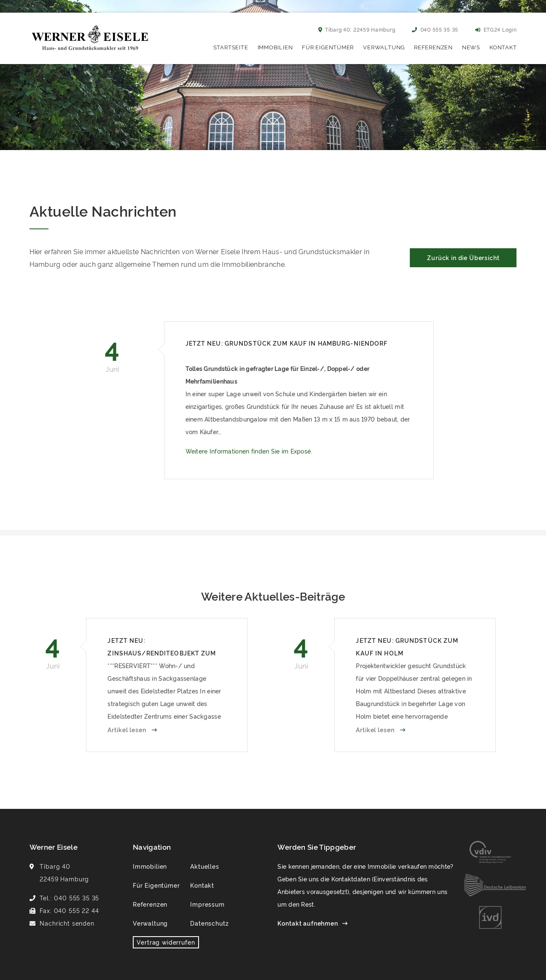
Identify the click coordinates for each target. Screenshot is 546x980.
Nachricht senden (67, 923)
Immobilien (275, 47)
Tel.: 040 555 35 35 (69, 898)
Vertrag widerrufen (166, 942)
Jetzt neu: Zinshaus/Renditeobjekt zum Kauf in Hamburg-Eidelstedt (162, 648)
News (471, 47)
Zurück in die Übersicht (463, 257)
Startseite (231, 47)
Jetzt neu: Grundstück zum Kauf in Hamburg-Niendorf (287, 343)
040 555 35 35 (435, 29)
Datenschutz (209, 923)
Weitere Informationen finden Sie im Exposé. (249, 451)
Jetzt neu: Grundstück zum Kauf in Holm (407, 646)
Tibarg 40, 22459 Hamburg (357, 29)
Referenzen (433, 47)
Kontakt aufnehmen (308, 923)
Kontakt (503, 47)
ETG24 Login (496, 29)
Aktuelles (205, 866)
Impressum (207, 904)
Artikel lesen (128, 729)
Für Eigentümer (328, 47)
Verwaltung (384, 47)
